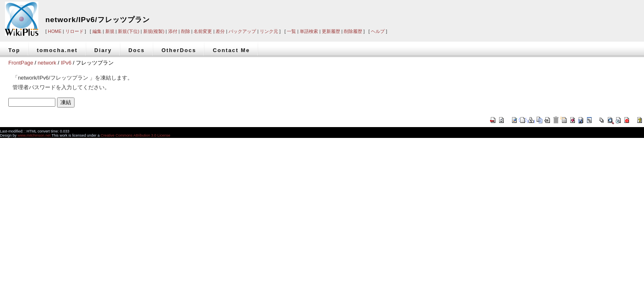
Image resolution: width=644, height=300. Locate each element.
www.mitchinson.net (34, 135)
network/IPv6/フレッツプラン (98, 20)
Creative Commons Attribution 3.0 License (136, 135)
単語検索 (309, 31)
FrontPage (21, 63)
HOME (55, 31)
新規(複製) (154, 31)
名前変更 (203, 31)
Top (14, 50)
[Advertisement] (518, 13)
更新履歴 (331, 31)
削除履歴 (353, 31)
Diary (103, 50)
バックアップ (242, 31)
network (47, 63)
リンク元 (269, 31)
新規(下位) (128, 31)
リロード (75, 31)
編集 (97, 31)
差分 (220, 31)
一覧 (291, 31)
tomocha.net (57, 50)
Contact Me (231, 50)
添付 (173, 31)
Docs (137, 50)
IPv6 (66, 63)
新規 (110, 31)
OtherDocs (179, 50)
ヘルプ (378, 31)
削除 (186, 31)
